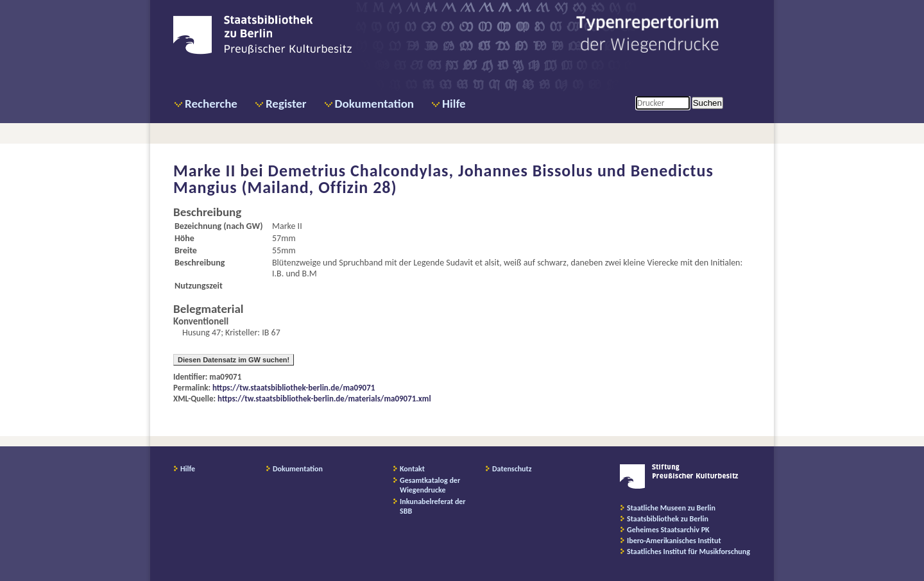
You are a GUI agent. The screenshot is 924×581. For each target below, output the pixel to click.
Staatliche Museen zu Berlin (671, 508)
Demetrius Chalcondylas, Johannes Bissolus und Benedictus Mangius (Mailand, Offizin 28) (443, 179)
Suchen (707, 103)
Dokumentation (374, 104)
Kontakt (412, 469)
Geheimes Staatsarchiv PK (668, 530)
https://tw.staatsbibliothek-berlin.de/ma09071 (294, 388)
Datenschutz (512, 469)
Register (286, 104)
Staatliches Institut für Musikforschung (689, 552)
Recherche (211, 104)
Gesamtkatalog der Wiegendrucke (430, 485)
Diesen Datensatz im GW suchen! (234, 360)
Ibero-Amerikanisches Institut (674, 541)
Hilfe (454, 104)
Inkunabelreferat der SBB (433, 506)
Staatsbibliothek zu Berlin (668, 519)
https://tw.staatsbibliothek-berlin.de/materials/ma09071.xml (324, 399)
